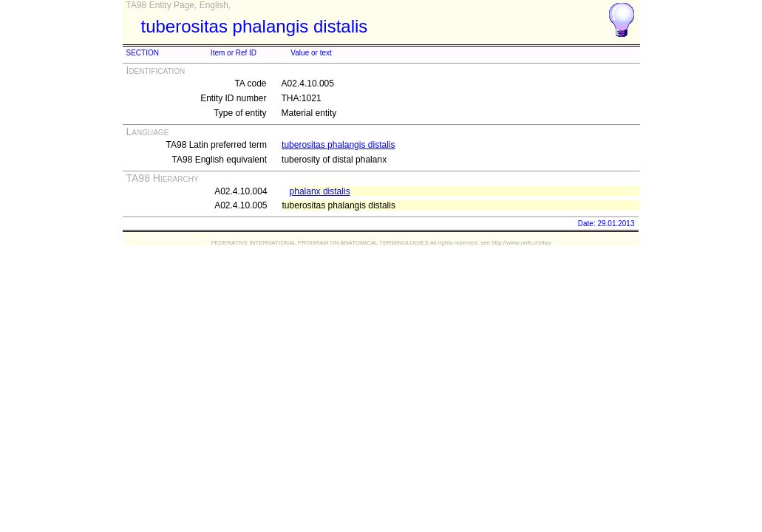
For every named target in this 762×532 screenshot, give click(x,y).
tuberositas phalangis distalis (338, 145)
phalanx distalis (320, 191)
